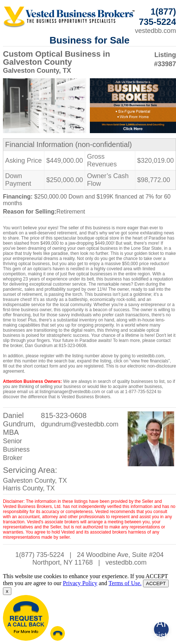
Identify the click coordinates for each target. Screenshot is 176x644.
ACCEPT (156, 583)
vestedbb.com (126, 562)
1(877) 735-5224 (40, 555)
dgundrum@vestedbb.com (80, 424)
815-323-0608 (64, 415)
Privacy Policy (80, 583)
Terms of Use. (125, 583)
